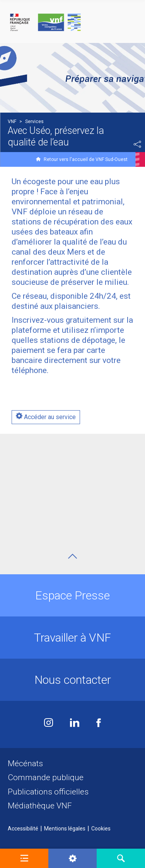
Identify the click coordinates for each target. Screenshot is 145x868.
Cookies (101, 829)
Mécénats (25, 764)
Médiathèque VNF (40, 806)
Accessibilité (23, 829)
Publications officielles (48, 792)
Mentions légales (65, 829)
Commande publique (46, 777)
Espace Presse (72, 595)
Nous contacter (73, 680)
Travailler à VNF (72, 638)
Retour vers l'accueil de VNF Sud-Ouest (86, 159)
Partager (137, 144)
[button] (24, 858)
